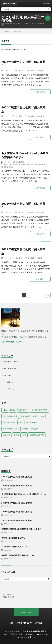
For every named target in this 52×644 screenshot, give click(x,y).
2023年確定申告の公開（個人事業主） (17, 503)
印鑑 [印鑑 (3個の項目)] (35, 416)
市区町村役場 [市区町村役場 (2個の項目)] (31, 422)
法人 (6, 375)
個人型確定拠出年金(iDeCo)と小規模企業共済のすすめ (24, 494)
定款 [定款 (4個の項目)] (42, 416)
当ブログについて (24, 623)
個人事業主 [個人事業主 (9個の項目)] (23, 410)
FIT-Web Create (40, 634)
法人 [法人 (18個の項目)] (17, 429)
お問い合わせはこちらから (12, 342)
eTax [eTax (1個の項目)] (5, 410)
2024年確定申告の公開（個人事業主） (17, 486)
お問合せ (39, 623)
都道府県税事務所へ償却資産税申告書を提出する (21, 529)
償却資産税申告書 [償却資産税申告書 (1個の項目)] (10, 416)
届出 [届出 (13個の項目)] (21, 422)
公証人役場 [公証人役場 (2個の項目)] (25, 416)
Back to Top (26, 613)
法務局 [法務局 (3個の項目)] (25, 429)
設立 (9, 389)
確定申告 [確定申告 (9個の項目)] (7, 435)
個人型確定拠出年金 (26, 164)
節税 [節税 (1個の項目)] (24, 435)
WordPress (31, 637)
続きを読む (40, 92)
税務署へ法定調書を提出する (13, 538)
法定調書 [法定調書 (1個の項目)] (35, 429)
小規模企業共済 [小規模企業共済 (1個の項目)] (9, 422)
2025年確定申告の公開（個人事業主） (17, 477)
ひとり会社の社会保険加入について (16, 547)
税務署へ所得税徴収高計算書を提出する (18, 555)
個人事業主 (20, 71)
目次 (11, 623)
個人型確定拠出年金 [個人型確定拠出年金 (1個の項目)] (39, 410)
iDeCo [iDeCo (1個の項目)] (13, 410)
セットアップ (10, 362)
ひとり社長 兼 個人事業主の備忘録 (23, 19)
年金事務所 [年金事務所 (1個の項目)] (7, 429)
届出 (9, 382)
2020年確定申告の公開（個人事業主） (17, 520)
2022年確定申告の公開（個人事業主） (17, 512)
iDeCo (6, 164)
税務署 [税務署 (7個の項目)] (16, 435)
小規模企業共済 (41, 164)
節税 (11, 167)
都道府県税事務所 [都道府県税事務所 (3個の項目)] (37, 435)
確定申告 (41, 71)
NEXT (47, 295)
